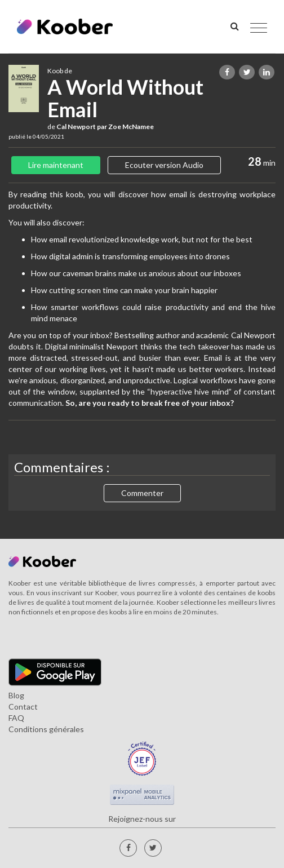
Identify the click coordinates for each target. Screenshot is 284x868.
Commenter (142, 493)
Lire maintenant (56, 165)
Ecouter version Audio (164, 165)
